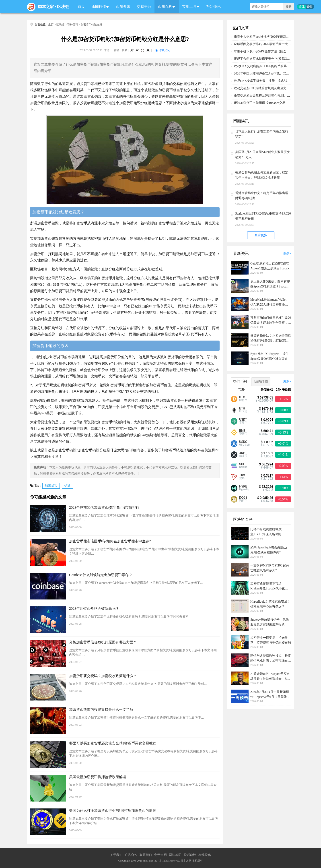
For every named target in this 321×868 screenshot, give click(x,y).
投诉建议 (190, 855)
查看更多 (261, 235)
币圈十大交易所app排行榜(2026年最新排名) (264, 37)
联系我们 (146, 855)
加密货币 (51, 486)
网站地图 (175, 855)
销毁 (68, 486)
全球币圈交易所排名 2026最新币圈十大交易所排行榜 (270, 44)
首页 (81, 7)
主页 (51, 25)
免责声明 (160, 855)
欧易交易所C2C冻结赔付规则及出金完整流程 (265, 88)
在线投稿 (205, 855)
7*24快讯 (214, 7)
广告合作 (131, 855)
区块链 (63, 7)
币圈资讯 (123, 7)
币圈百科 (165, 7)
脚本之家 (46, 7)
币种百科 (73, 25)
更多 (286, 253)
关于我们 (116, 855)
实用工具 (189, 7)
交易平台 (144, 7)
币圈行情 (99, 7)
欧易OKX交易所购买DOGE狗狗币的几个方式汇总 (268, 66)
